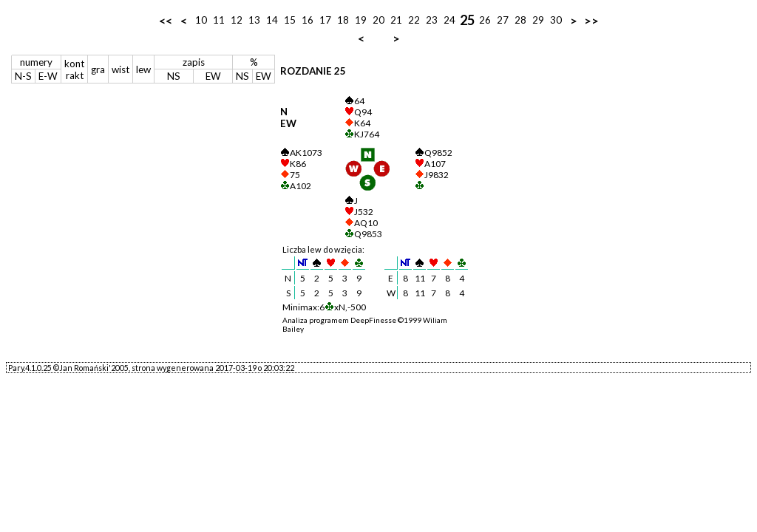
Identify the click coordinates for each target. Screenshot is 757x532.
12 (237, 20)
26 (485, 20)
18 (343, 20)
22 (414, 20)
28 (520, 20)
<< (166, 20)
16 (308, 20)
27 (503, 20)
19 (361, 20)
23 (432, 20)
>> (591, 20)
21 (396, 20)
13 (254, 20)
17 (325, 20)
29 (538, 20)
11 (219, 20)
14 (272, 20)
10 (201, 20)
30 (556, 20)
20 (378, 20)
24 (449, 20)
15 (290, 20)
